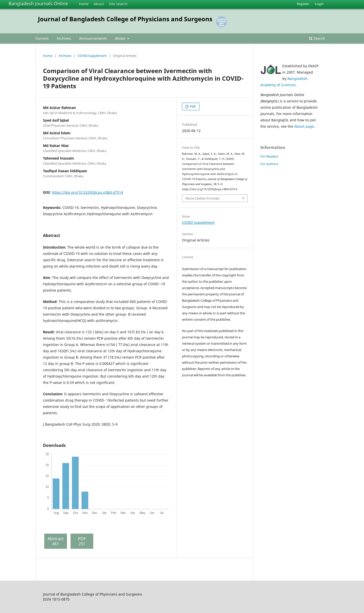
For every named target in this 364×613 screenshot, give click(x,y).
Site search (118, 4)
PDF (192, 106)
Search (317, 38)
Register (303, 4)
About (99, 4)
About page (304, 126)
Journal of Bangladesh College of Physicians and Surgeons (125, 19)
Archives (64, 38)
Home (84, 4)
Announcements (93, 38)
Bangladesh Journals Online (38, 4)
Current (42, 38)
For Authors (269, 164)
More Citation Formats (203, 198)
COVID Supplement (92, 56)
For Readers (269, 156)
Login (319, 4)
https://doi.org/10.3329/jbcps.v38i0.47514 (87, 192)
